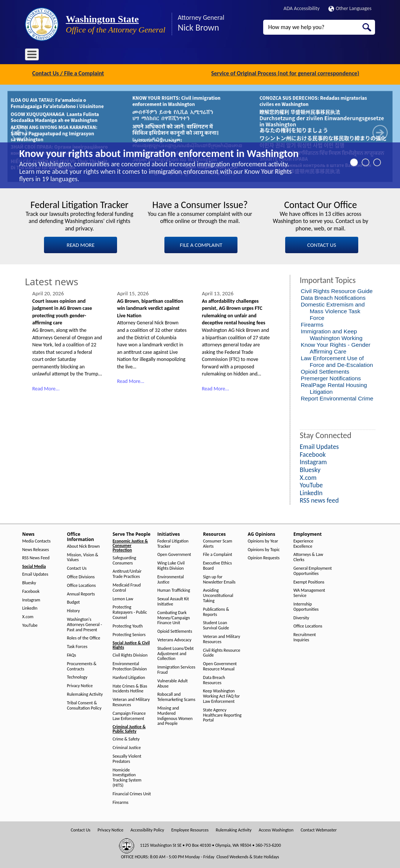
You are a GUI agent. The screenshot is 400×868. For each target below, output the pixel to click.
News (57, 56)
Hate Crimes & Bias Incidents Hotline (130, 688)
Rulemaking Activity (85, 694)
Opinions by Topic (264, 549)
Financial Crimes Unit (132, 793)
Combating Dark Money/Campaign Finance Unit (174, 617)
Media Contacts (37, 540)
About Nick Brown (84, 545)
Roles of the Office (84, 637)
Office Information (92, 56)
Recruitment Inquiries (305, 637)
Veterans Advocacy (174, 639)
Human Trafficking (174, 590)
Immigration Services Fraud (176, 669)
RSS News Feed (36, 557)
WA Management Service (309, 592)
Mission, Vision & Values (83, 556)
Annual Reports (81, 593)
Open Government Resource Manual (220, 666)
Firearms (312, 324)
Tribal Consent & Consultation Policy (84, 705)
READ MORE (81, 244)
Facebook (31, 590)
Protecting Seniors (129, 634)
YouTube (30, 625)
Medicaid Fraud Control (127, 587)
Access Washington (276, 829)
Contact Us (77, 568)
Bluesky (29, 582)
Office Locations (81, 584)
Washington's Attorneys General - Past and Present (85, 624)
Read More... (46, 388)
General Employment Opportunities (313, 570)
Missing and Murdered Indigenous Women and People (175, 715)
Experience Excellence (303, 543)
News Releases (36, 549)
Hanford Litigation (129, 677)
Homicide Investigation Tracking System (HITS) (127, 777)
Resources (207, 56)
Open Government (174, 554)
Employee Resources (190, 829)
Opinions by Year (263, 540)
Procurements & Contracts (82, 665)
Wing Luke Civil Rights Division (171, 565)
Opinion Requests (264, 557)
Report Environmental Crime (337, 398)
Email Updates (35, 574)
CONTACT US (322, 244)
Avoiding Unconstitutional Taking (218, 595)
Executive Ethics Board (218, 565)
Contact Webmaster (319, 829)
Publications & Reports (216, 611)
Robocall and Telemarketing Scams (176, 696)
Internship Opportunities (306, 606)
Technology (77, 677)
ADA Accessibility (302, 8)
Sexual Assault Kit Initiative (173, 601)
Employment (276, 56)
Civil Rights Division (130, 655)
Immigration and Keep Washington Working (332, 334)
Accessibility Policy (147, 829)
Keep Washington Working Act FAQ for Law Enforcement (222, 696)
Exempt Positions (309, 581)
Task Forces (77, 646)
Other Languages (350, 8)
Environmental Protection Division (130, 666)
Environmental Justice (171, 578)
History (74, 610)
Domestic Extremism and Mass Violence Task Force (333, 310)
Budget (74, 602)
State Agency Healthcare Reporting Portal (222, 714)
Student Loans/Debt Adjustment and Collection (175, 653)
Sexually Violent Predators (127, 758)
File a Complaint (218, 554)
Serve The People (139, 56)
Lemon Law (123, 598)
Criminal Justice (127, 747)
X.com (28, 616)
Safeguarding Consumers (124, 559)
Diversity (301, 617)
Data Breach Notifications (333, 297)
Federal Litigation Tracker (173, 543)
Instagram (31, 599)
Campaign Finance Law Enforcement (129, 715)
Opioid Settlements (325, 371)
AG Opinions (240, 56)
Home (36, 56)
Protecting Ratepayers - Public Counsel (130, 612)
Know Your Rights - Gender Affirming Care (336, 347)
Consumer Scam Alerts (218, 543)
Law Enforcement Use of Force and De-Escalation (337, 361)
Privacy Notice (80, 685)
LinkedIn (30, 608)
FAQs (72, 655)
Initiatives (177, 56)
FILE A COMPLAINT (201, 244)
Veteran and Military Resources (131, 702)
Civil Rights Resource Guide (337, 290)
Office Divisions (81, 576)
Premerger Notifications (331, 378)
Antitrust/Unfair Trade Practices (127, 573)
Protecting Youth (128, 625)
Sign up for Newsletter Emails (219, 578)
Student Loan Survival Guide (216, 625)
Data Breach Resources (214, 679)
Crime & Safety (126, 738)
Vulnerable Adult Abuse (173, 683)
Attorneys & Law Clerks (308, 556)
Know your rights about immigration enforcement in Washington (159, 153)
